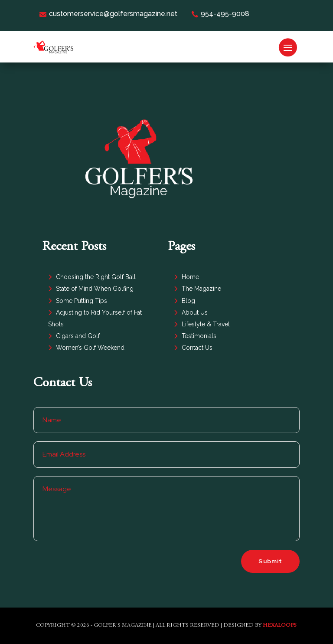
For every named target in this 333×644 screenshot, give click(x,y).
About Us (195, 312)
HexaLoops (280, 626)
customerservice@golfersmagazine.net (108, 14)
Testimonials (199, 336)
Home (190, 277)
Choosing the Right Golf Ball (96, 277)
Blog (188, 301)
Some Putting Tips (82, 301)
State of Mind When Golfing (95, 289)
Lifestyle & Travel (206, 324)
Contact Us (197, 348)
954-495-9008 (220, 14)
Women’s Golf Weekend (90, 348)
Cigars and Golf (78, 336)
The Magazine (201, 289)
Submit (270, 561)
